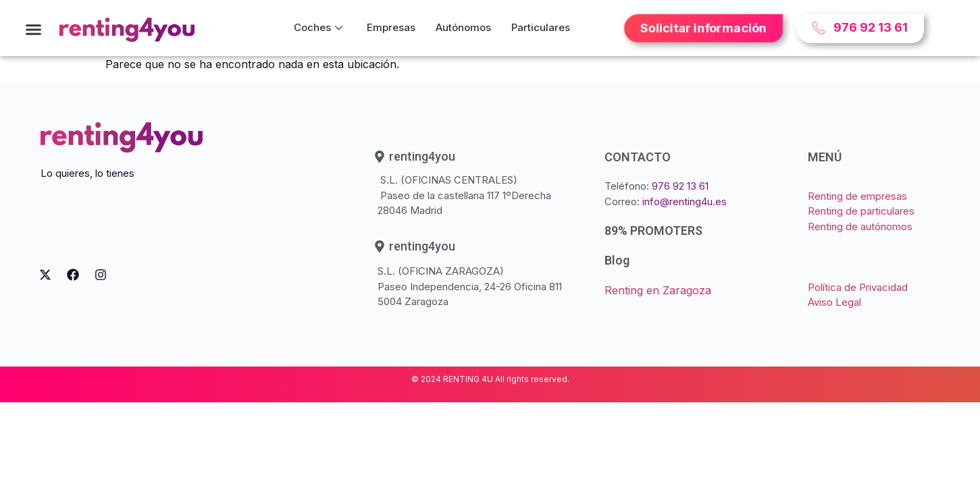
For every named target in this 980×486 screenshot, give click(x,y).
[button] (34, 30)
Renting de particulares (861, 211)
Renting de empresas (857, 196)
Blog (617, 260)
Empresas (391, 27)
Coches (318, 27)
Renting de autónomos (860, 226)
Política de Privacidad (858, 287)
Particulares (541, 27)
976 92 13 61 (680, 186)
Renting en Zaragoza (658, 290)
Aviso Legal (834, 302)
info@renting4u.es (685, 201)
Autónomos (463, 27)
